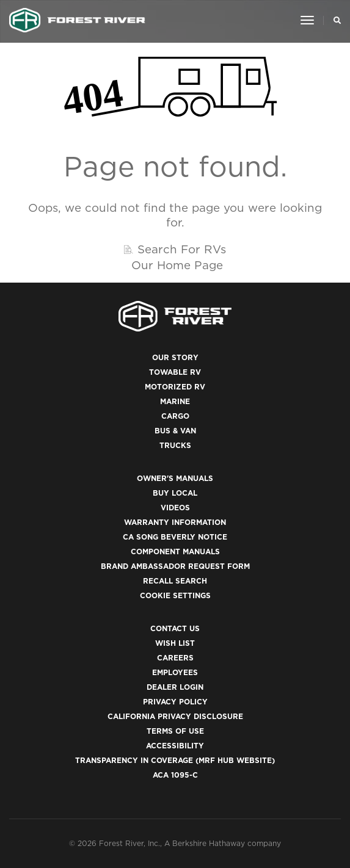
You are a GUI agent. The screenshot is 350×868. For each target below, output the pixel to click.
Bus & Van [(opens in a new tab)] (175, 431)
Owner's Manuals (175, 478)
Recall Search (175, 581)
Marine (175, 401)
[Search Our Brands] (334, 20)
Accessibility (175, 746)
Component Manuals (175, 552)
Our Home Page (177, 265)
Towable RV (175, 372)
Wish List (175, 643)
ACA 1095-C (175, 775)
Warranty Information (175, 522)
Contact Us (175, 628)
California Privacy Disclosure (175, 716)
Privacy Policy (175, 702)
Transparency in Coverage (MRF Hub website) (175, 760)
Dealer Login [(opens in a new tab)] (175, 687)
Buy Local (175, 493)
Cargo (175, 416)
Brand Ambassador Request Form (175, 566)
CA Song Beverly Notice (175, 537)
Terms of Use (175, 731)
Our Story (175, 357)
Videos (175, 508)
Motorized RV (175, 387)
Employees (175, 672)
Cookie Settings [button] (175, 595)
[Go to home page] (77, 20)
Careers (175, 658)
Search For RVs (182, 249)
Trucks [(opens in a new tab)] (175, 445)
